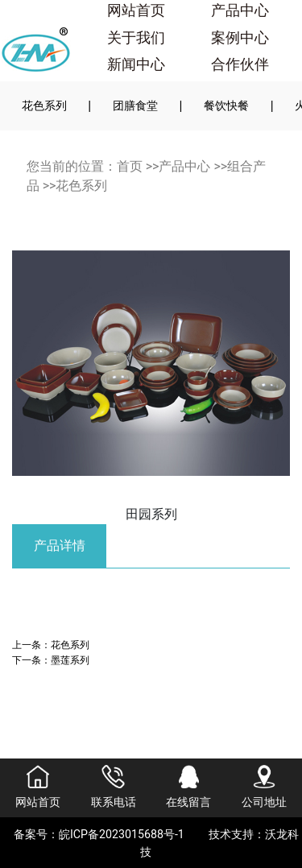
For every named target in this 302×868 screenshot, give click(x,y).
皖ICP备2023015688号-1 (122, 834)
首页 (130, 166)
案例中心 (240, 38)
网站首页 (136, 10)
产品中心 (240, 10)
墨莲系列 (70, 660)
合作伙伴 (240, 64)
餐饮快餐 (226, 105)
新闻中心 (136, 64)
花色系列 (44, 105)
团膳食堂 (135, 105)
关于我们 (136, 38)
